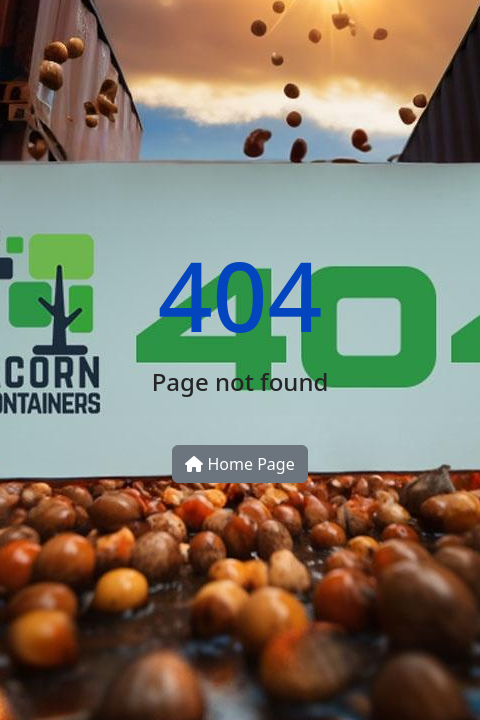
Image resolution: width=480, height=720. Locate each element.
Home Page (239, 464)
